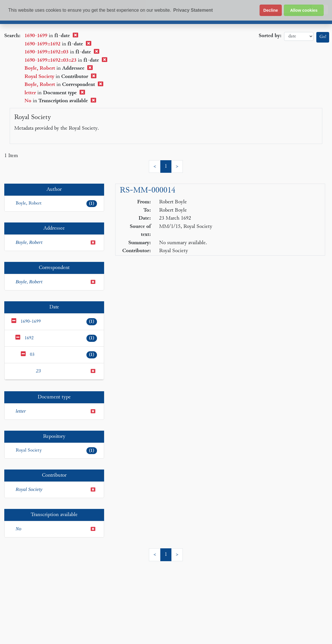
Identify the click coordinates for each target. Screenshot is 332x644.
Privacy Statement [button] (193, 10)
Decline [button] (271, 10)
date (299, 36)
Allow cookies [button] (304, 10)
